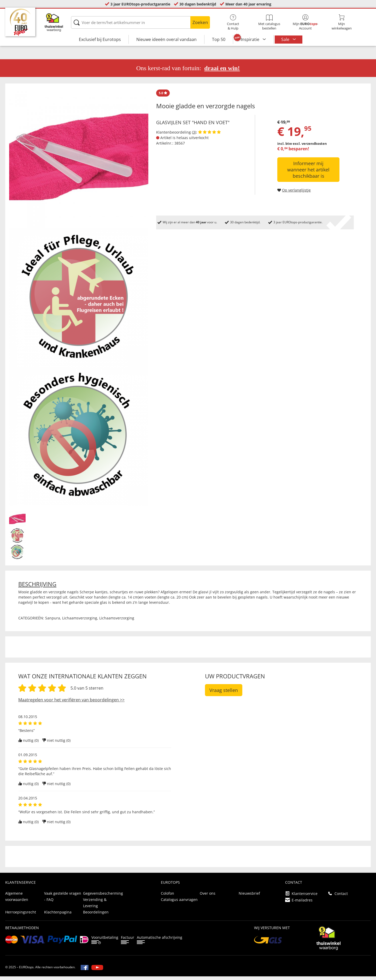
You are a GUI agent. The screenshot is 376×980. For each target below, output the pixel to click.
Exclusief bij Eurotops (100, 39)
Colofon (168, 897)
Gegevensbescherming (103, 897)
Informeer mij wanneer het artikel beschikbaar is (308, 173)
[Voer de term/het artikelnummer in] (140, 22)
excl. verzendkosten (310, 147)
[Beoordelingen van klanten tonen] (209, 136)
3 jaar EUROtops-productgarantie (140, 4)
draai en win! (222, 72)
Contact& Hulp (233, 22)
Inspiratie (251, 39)
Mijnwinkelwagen (342, 22)
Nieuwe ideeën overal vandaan (166, 39)
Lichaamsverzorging (80, 622)
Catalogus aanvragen (179, 903)
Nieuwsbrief (249, 897)
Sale (286, 39)
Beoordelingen (96, 916)
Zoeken (200, 22)
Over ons (208, 897)
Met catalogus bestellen (269, 22)
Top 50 (219, 39)
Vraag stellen (224, 694)
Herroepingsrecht (21, 916)
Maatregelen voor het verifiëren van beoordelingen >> (71, 703)
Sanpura (53, 622)
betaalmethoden (22, 931)
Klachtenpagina (58, 916)
